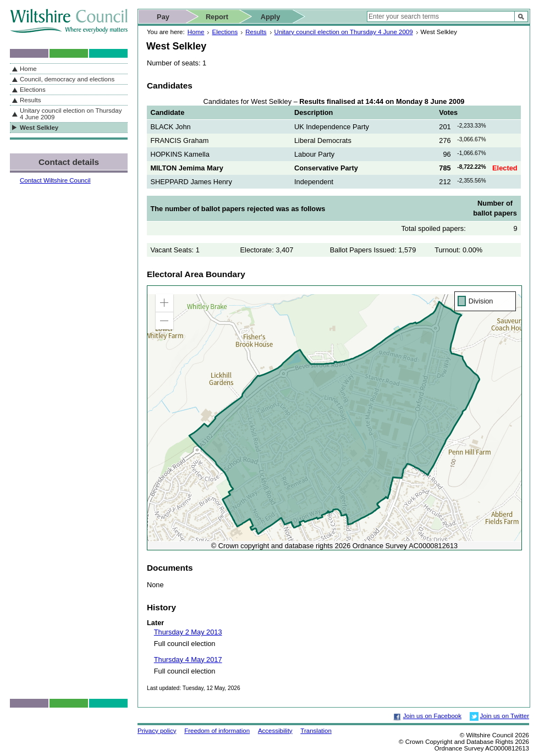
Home (196, 32)
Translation (316, 731)
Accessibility (275, 731)
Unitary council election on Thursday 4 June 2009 (344, 32)
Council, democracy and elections (67, 79)
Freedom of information (217, 731)
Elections (225, 32)
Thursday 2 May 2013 (188, 632)
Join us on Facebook (432, 716)
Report (217, 17)
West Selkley (39, 128)
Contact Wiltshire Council (55, 180)
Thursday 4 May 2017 (188, 660)
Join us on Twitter (505, 716)
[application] (334, 418)
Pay (163, 17)
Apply (271, 17)
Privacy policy (157, 731)
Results (256, 32)
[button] (164, 303)
